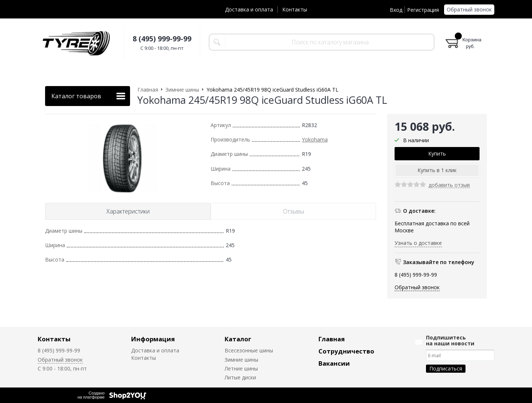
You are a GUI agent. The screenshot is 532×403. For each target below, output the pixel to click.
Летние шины (241, 368)
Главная (332, 339)
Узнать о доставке (418, 243)
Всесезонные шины (249, 350)
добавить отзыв (449, 185)
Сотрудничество (346, 351)
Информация (153, 339)
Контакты (295, 9)
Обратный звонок (469, 9)
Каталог (238, 339)
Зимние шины (241, 360)
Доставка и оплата (249, 9)
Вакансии (334, 363)
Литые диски (240, 377)
